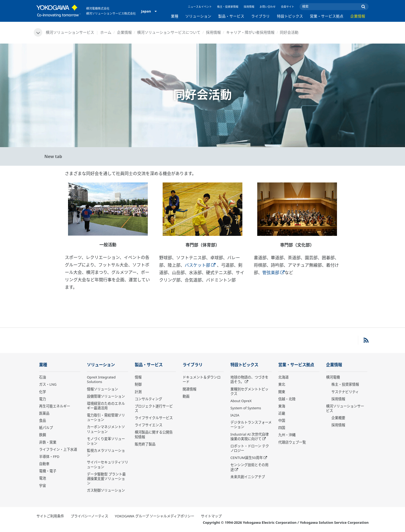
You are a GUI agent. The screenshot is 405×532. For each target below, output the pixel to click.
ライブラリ (260, 16)
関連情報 (189, 389)
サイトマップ (211, 516)
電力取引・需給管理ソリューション (106, 417)
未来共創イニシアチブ (248, 477)
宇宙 (43, 486)
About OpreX (241, 401)
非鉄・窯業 (48, 442)
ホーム (106, 32)
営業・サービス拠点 (327, 16)
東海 (282, 406)
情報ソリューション (102, 389)
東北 (282, 384)
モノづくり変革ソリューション (106, 441)
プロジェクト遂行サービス (154, 408)
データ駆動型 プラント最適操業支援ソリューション (106, 479)
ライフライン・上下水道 (58, 449)
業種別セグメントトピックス (249, 391)
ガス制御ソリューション (106, 490)
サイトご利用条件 (50, 516)
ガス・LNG (48, 384)
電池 (43, 478)
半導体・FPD (49, 457)
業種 (175, 16)
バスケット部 (200, 265)
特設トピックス (290, 16)
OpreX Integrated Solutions (101, 379)
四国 (282, 428)
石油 (43, 377)
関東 (282, 392)
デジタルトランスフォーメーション (251, 425)
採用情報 (249, 7)
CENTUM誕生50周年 (247, 458)
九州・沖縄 (287, 435)
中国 (282, 420)
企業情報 (358, 16)
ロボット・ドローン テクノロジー (250, 448)
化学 (43, 392)
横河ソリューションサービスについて (169, 32)
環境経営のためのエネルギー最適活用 (106, 406)
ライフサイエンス (149, 425)
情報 (138, 377)
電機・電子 (48, 471)
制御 (138, 384)
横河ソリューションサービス (345, 408)
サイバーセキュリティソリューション (107, 464)
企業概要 (338, 418)
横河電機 (333, 377)
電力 (43, 399)
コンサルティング (148, 399)
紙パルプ (46, 428)
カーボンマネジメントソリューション (106, 429)
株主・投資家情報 (228, 7)
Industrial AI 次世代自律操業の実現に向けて (250, 437)
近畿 (282, 413)
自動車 (44, 464)
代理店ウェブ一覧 (292, 442)
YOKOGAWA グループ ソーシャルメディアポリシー (155, 516)
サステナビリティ (345, 392)
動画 (186, 396)
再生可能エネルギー (55, 406)
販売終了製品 (145, 444)
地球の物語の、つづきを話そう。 (249, 379)
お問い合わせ (268, 7)
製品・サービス (231, 16)
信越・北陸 (287, 399)
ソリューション (198, 16)
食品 (43, 420)
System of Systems (246, 408)
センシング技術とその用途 (249, 467)
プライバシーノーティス (89, 516)
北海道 (283, 377)
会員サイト (288, 7)
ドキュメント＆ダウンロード (202, 379)
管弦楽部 (273, 273)
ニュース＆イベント (200, 7)
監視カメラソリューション (106, 453)
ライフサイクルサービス (154, 418)
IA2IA (235, 415)
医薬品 (44, 413)
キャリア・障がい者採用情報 (250, 32)
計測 (138, 392)
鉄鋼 (43, 435)
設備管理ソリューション (106, 396)
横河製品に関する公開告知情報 (154, 434)
